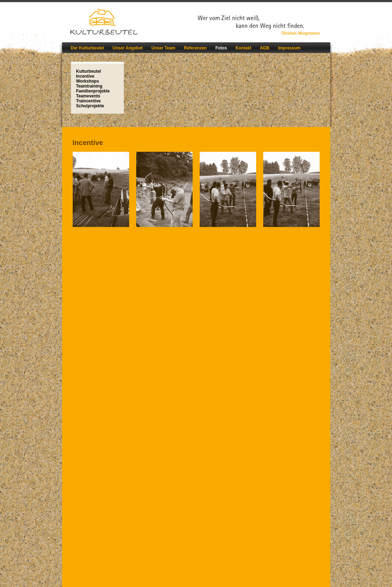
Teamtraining (89, 86)
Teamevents (88, 96)
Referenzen (195, 48)
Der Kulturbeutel (88, 48)
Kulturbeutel (89, 71)
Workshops (88, 81)
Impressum (289, 48)
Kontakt (244, 48)
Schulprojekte (90, 106)
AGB (265, 48)
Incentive (85, 76)
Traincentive (89, 101)
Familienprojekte (93, 91)
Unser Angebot (128, 48)
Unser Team (163, 48)
